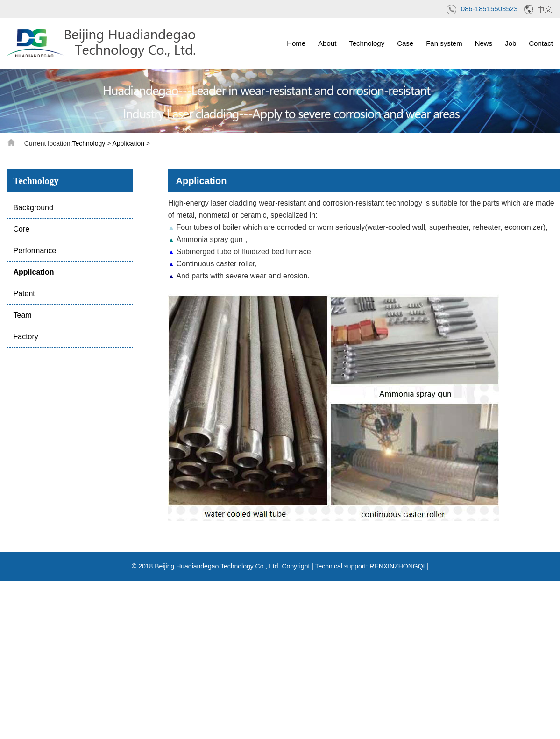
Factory (25, 337)
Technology (367, 43)
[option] (280, 101)
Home (296, 43)
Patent (24, 294)
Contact (541, 43)
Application (128, 143)
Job (510, 43)
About (327, 43)
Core (21, 229)
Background (33, 208)
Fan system (444, 43)
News (484, 43)
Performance (35, 251)
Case (405, 43)
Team (22, 315)
